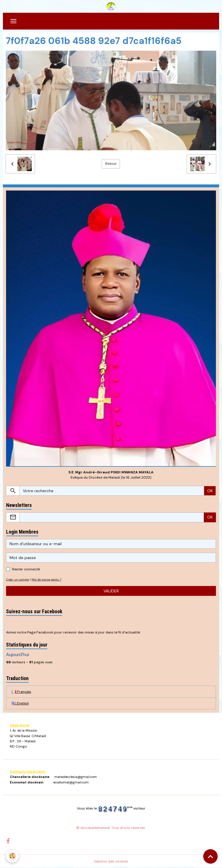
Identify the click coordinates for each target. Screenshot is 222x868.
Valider (111, 591)
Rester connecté (26, 569)
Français (21, 692)
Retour (111, 164)
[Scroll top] (210, 856)
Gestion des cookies (111, 861)
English (20, 703)
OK (210, 491)
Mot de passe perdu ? (46, 579)
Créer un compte (17, 579)
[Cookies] (12, 856)
